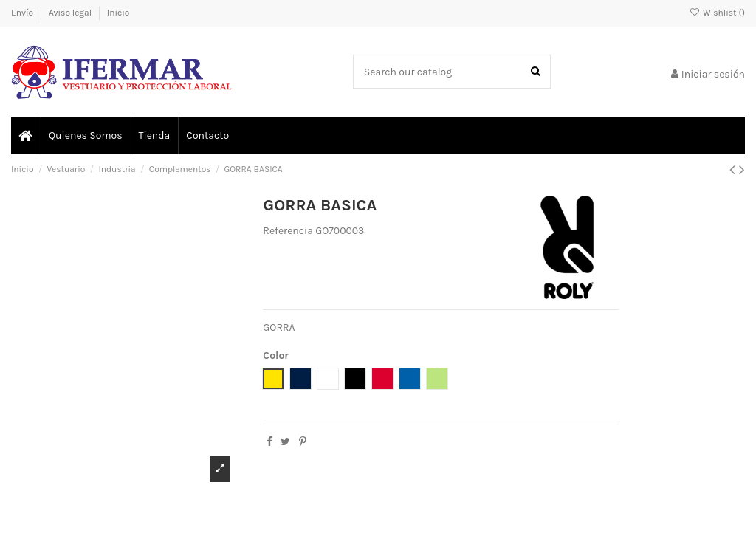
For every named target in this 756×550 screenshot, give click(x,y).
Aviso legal (71, 13)
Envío (23, 13)
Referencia (288, 231)
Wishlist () (717, 13)
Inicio (118, 13)
